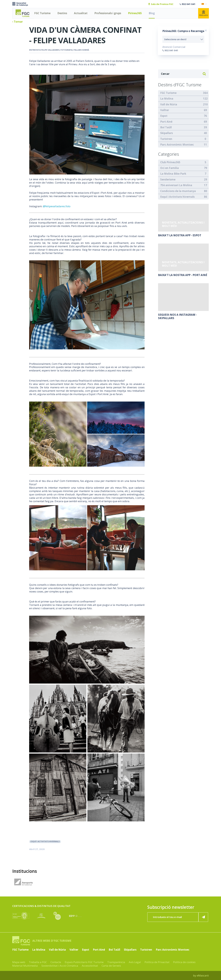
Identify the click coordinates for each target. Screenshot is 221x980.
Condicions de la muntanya (178, 191)
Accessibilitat (90, 966)
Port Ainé (166, 122)
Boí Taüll (166, 127)
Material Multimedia (25, 966)
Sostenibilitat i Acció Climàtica (60, 966)
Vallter (165, 110)
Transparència (116, 962)
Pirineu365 (135, 13)
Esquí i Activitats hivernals (45, 841)
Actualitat (81, 13)
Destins (62, 13)
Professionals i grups (108, 13)
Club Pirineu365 (170, 162)
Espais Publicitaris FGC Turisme (84, 962)
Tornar (17, 22)
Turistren (166, 139)
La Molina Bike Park (173, 174)
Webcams (204, 13)
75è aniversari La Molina (176, 185)
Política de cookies (184, 962)
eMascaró (203, 975)
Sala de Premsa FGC (161, 4)
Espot (164, 116)
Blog (152, 13)
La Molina (167, 99)
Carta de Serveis (111, 966)
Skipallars (167, 133)
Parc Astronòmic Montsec (177, 145)
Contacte (56, 962)
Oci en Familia (170, 168)
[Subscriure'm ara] (203, 917)
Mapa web (19, 962)
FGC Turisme (42, 13)
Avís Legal (135, 962)
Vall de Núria (169, 104)
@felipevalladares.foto (57, 206)
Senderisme (168, 179)
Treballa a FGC (38, 962)
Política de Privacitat (157, 962)
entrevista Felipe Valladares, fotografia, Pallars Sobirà (59, 50)
